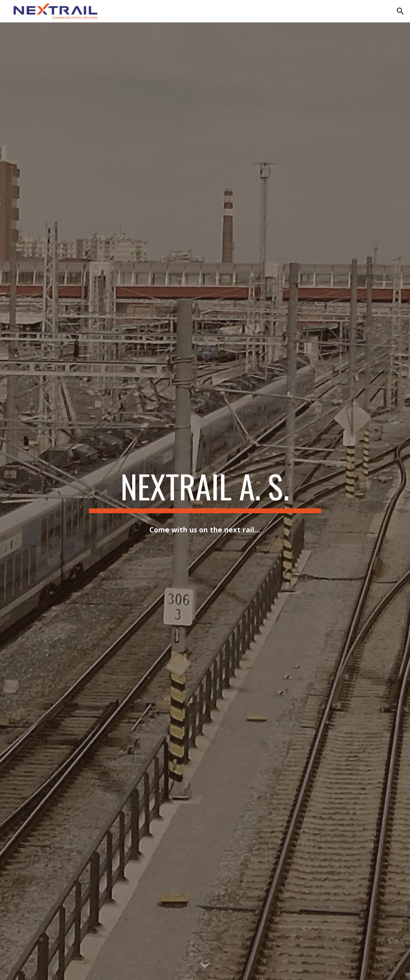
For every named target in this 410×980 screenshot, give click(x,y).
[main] (205, 490)
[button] (400, 11)
